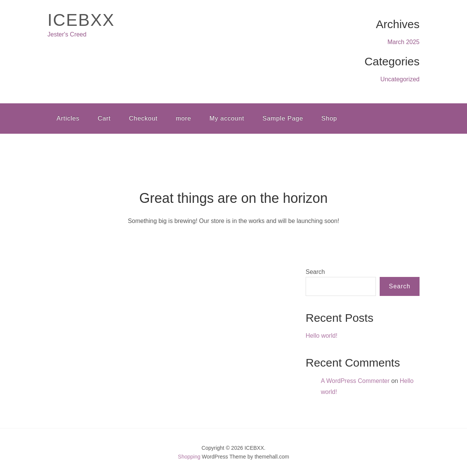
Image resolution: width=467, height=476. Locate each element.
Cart (104, 118)
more (183, 118)
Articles (68, 118)
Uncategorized (400, 79)
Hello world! (322, 336)
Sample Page (283, 118)
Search (315, 272)
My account (227, 118)
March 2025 (404, 42)
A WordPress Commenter (355, 381)
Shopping (189, 457)
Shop (329, 118)
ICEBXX (81, 20)
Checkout (144, 118)
